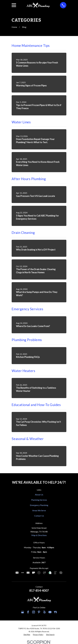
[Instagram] (34, 612)
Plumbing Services (39, 500)
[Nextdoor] (55, 612)
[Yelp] (44, 612)
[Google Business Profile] (23, 612)
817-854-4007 (39, 590)
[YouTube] (50, 612)
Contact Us (39, 516)
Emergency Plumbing (39, 505)
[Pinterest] (39, 612)
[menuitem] (27, 635)
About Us (39, 495)
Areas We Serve (39, 510)
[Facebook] (28, 612)
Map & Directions (39, 535)
